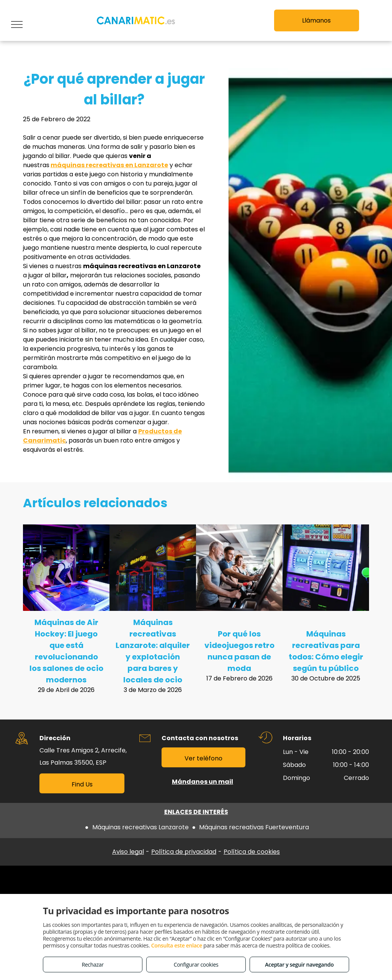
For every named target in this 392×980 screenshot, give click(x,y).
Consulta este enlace (177, 945)
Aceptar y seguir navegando (299, 965)
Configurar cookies (196, 965)
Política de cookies (252, 852)
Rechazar (92, 965)
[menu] (17, 24)
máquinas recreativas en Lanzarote (109, 165)
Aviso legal (128, 852)
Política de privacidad (184, 852)
